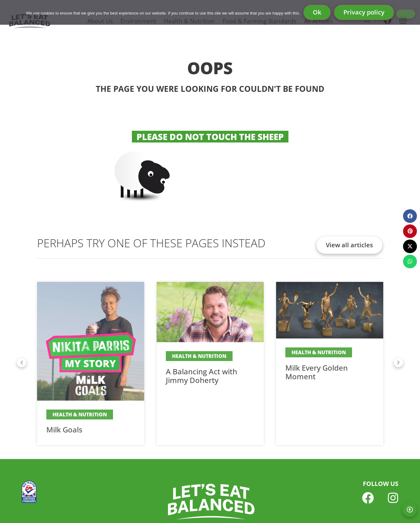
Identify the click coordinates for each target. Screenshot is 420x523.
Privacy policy (364, 12)
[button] (22, 363)
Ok (317, 12)
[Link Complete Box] (91, 364)
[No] (406, 14)
